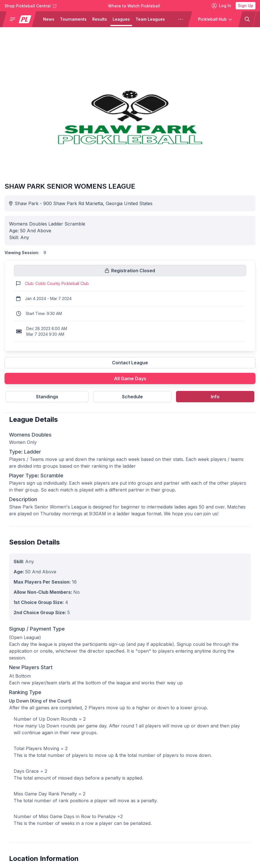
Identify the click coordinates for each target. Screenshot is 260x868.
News (49, 19)
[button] (22, 19)
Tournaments (73, 19)
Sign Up (246, 6)
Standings (47, 397)
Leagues (121, 19)
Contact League (130, 363)
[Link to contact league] (130, 365)
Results (100, 19)
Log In (221, 6)
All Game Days (130, 378)
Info (215, 397)
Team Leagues (150, 19)
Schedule (132, 397)
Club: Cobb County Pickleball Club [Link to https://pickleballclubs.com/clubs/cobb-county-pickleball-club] (57, 283)
